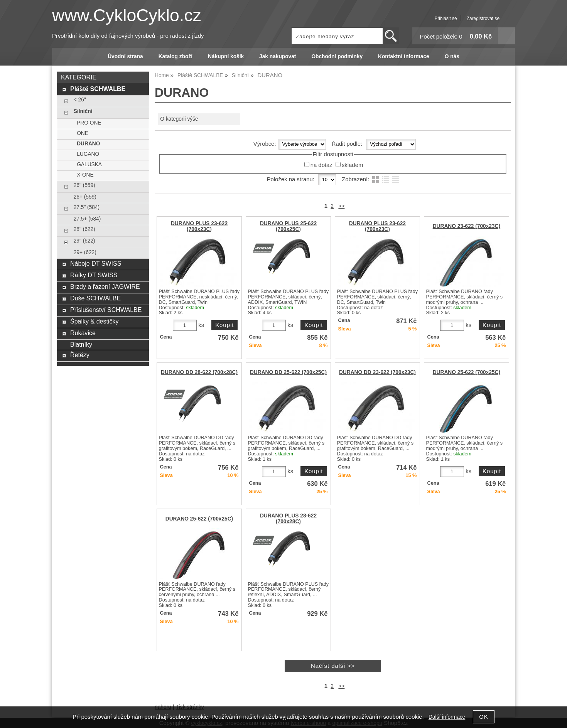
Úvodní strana (125, 56)
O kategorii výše (179, 119)
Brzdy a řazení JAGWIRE (105, 286)
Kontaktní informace (404, 56)
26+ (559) (85, 197)
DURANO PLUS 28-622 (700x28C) (288, 519)
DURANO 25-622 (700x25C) (467, 372)
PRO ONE (89, 123)
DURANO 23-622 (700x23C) (467, 226)
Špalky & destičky (94, 321)
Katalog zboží (175, 56)
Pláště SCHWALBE (98, 89)
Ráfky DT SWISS (94, 275)
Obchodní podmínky (337, 56)
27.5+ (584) (87, 219)
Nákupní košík (226, 56)
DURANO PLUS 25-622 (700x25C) (288, 226)
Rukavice (83, 333)
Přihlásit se (445, 19)
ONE (83, 133)
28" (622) (84, 229)
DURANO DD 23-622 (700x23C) (377, 372)
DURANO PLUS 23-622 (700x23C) (199, 226)
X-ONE (85, 175)
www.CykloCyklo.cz (127, 15)
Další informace (447, 717)
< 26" (80, 100)
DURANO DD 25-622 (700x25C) (288, 372)
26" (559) (84, 185)
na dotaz (321, 165)
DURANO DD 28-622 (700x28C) (199, 372)
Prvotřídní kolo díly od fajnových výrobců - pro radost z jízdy (128, 36)
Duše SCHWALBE (95, 298)
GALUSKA (89, 164)
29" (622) (84, 241)
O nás (452, 56)
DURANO (88, 144)
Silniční (83, 111)
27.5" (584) (87, 207)
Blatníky (81, 344)
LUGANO (88, 154)
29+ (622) (85, 252)
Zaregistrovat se (483, 19)
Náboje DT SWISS (96, 263)
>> (341, 206)
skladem (352, 165)
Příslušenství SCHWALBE (106, 310)
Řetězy (80, 355)
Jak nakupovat (278, 56)
